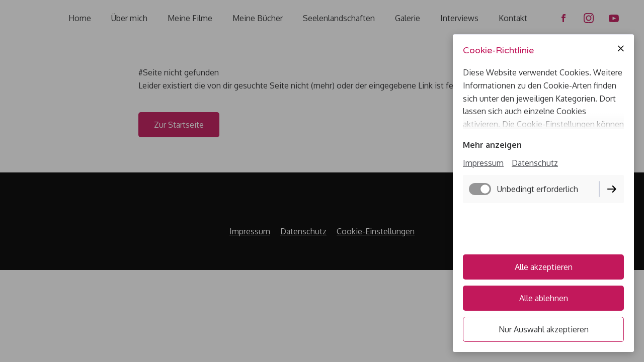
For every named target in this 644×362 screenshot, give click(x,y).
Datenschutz (535, 163)
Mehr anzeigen (492, 145)
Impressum (483, 163)
